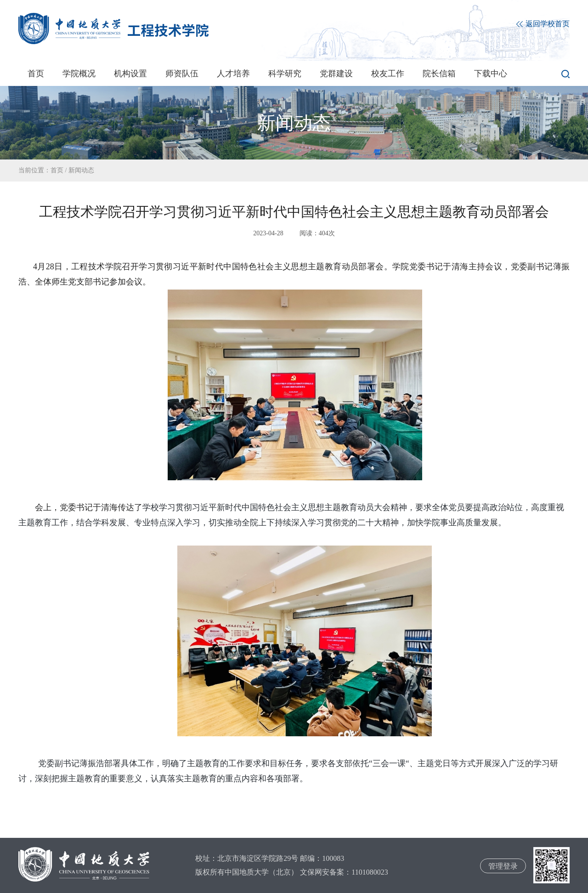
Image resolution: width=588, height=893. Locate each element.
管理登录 (503, 866)
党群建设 (336, 74)
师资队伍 (182, 74)
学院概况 (79, 74)
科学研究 (285, 74)
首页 (36, 74)
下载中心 (491, 74)
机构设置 (130, 74)
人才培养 (233, 74)
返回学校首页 (543, 24)
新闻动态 (81, 170)
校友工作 (388, 74)
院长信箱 (439, 74)
